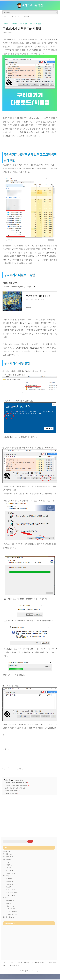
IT (4, 780)
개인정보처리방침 (39, 962)
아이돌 (10, 870)
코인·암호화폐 (11, 912)
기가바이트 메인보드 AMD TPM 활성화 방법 (16, 783)
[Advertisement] (30, 814)
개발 (9, 903)
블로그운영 (11, 909)
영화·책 (10, 865)
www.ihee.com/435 (40, 118)
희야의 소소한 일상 (33, 5)
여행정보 (10, 884)
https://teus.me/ (27, 323)
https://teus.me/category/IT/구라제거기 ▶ (19, 287)
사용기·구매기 (11, 892)
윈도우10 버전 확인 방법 (11, 793)
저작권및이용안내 (14, 966)
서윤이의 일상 (8, 857)
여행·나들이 (11, 873)
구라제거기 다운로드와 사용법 (22, 29)
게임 (9, 868)
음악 (9, 862)
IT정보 (9, 879)
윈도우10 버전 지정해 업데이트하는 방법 (15, 788)
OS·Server (10, 780)
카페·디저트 (11, 890)
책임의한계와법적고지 (24, 962)
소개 (12, 962)
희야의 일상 (8, 854)
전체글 (7, 851)
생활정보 (10, 881)
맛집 (9, 887)
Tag (18, 17)
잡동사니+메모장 (9, 917)
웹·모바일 (10, 906)
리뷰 (12, 17)
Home (5, 17)
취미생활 (7, 859)
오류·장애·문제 (12, 914)
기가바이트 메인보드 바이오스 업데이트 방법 (16, 785)
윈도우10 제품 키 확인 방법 (11, 791)
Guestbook (26, 17)
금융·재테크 (11, 895)
